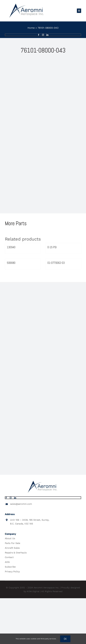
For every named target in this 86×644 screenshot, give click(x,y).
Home (31, 28)
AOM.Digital (33, 591)
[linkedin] (47, 35)
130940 (11, 247)
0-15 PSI (52, 247)
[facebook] (39, 35)
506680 (11, 263)
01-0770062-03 (56, 263)
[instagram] (43, 35)
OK (65, 639)
